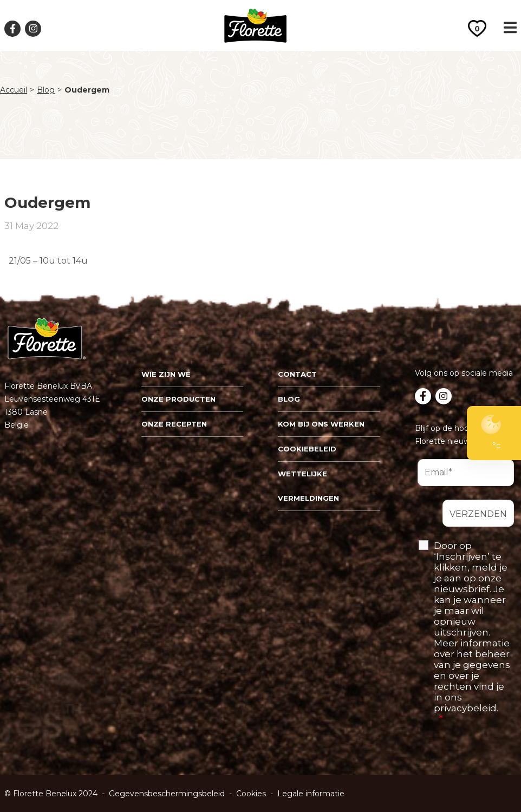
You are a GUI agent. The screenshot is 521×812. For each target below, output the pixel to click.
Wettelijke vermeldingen (308, 486)
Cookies (251, 794)
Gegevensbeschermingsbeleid (167, 794)
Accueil (14, 90)
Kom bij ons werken (321, 424)
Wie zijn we (166, 374)
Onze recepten (174, 424)
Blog (46, 90)
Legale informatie (311, 794)
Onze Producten (178, 399)
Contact (297, 374)
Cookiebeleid (307, 449)
